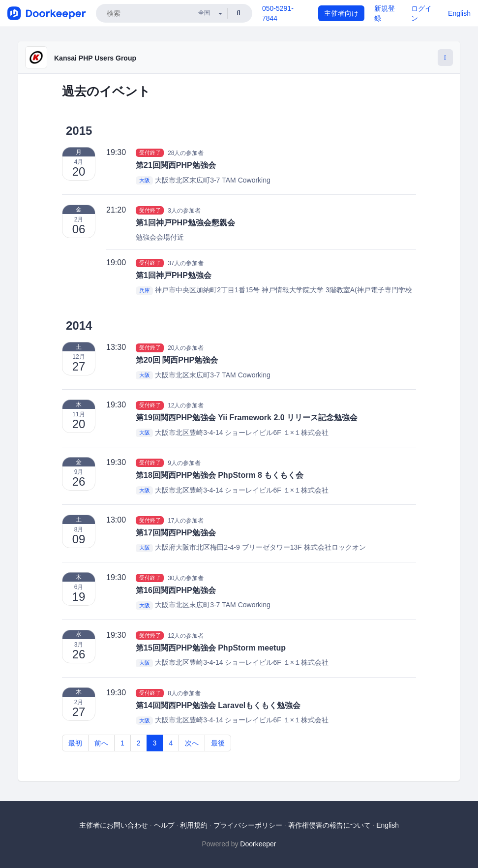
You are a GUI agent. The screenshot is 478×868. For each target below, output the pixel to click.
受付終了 (150, 153)
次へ (192, 743)
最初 (75, 743)
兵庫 (145, 290)
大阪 (145, 181)
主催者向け (341, 13)
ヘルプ (164, 825)
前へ (101, 743)
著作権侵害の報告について (329, 825)
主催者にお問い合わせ (114, 825)
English (459, 13)
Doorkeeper (258, 844)
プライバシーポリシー (248, 825)
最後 (218, 743)
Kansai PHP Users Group (95, 58)
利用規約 (194, 825)
